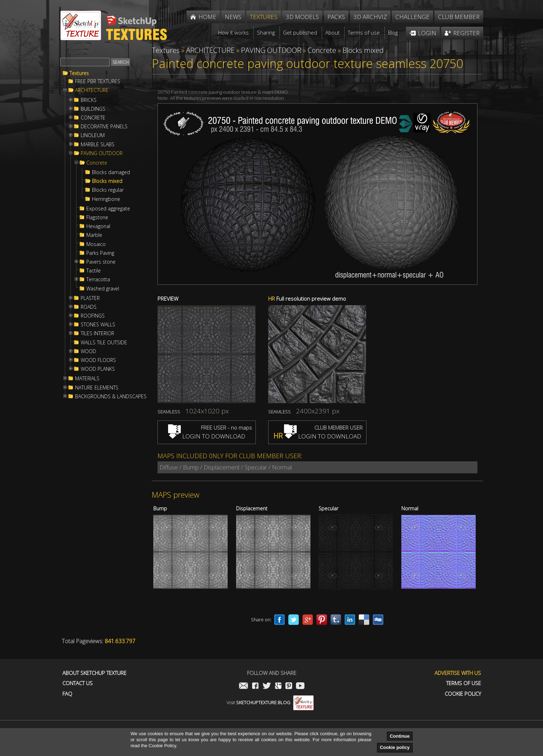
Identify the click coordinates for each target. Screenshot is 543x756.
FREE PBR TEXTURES (98, 81)
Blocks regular (108, 190)
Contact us (78, 683)
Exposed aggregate (108, 209)
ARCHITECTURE (92, 90)
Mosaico (96, 244)
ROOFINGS (93, 316)
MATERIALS (87, 379)
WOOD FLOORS (98, 360)
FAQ (67, 694)
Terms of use (464, 683)
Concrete (97, 163)
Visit (270, 702)
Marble (94, 235)
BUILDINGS (93, 109)
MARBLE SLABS (98, 145)
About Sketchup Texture (94, 673)
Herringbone (106, 199)
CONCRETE (93, 118)
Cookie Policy (463, 694)
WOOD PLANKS (98, 369)
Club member (459, 17)
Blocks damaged (111, 172)
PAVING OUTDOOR (102, 153)
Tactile (94, 271)
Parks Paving (100, 253)
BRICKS (89, 100)
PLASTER (90, 298)
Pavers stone (101, 262)
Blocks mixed (107, 181)
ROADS (89, 307)
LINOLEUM (93, 135)
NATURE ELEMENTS (97, 388)
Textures (79, 73)
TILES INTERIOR (97, 333)
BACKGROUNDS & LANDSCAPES (111, 397)
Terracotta (98, 279)
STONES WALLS (98, 325)
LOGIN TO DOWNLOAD (207, 436)
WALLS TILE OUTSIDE (104, 343)
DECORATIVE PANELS (104, 127)
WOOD (88, 351)
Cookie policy (395, 747)
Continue (400, 736)
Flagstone (97, 217)
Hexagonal (98, 226)
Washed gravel (103, 289)
